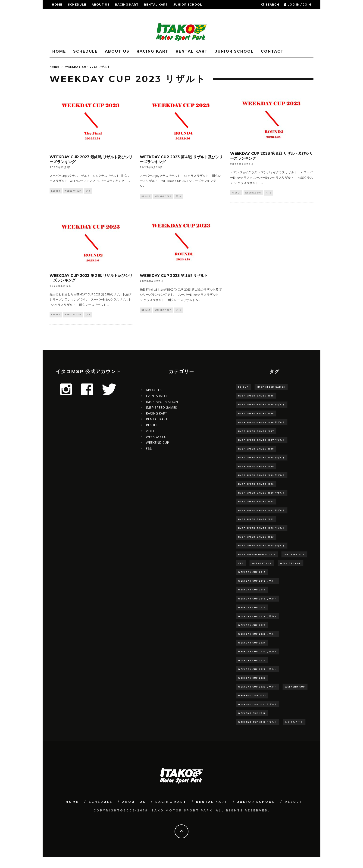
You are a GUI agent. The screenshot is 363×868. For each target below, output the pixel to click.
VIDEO (151, 432)
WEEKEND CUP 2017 (252, 705)
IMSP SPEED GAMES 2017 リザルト (262, 442)
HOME (57, 5)
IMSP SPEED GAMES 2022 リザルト (262, 533)
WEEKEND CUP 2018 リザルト (258, 733)
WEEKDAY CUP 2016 (252, 597)
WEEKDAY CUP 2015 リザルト (257, 587)
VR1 (241, 569)
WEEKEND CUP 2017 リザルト (258, 714)
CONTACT (272, 51)
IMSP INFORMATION (162, 402)
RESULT (58, 14)
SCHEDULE (77, 5)
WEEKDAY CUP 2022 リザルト (257, 678)
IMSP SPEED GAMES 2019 (256, 469)
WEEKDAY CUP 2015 (252, 578)
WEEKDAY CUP (73, 191)
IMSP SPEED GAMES (161, 408)
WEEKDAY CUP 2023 (252, 687)
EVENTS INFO (156, 397)
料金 (149, 449)
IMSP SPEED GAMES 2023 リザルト (262, 551)
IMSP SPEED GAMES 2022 (256, 524)
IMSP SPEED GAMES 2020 (256, 487)
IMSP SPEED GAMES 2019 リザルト (262, 478)
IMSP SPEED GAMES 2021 (256, 506)
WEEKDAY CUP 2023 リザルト (257, 696)
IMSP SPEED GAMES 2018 (256, 451)
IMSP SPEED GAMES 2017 (256, 433)
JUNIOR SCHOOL (188, 5)
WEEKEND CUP (157, 443)
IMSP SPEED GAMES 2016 (256, 415)
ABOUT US (101, 5)
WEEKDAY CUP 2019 (252, 615)
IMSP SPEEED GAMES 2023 (257, 560)
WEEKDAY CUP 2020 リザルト (257, 642)
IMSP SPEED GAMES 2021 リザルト (262, 515)
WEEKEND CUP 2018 (252, 724)
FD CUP (243, 388)
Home (54, 67)
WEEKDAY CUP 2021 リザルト (257, 660)
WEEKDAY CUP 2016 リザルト (257, 606)
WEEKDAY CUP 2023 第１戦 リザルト (174, 276)
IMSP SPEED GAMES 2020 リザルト (262, 497)
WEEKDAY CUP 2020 (252, 633)
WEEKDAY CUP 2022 (252, 669)
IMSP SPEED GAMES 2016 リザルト (262, 424)
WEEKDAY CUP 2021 (252, 651)
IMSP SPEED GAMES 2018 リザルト (262, 460)
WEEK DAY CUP (291, 569)
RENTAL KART (156, 5)
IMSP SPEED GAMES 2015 (256, 397)
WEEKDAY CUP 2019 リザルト (257, 624)
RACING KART (127, 5)
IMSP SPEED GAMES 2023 (256, 542)
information (294, 560)
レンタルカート (294, 733)
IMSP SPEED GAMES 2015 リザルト (262, 406)
